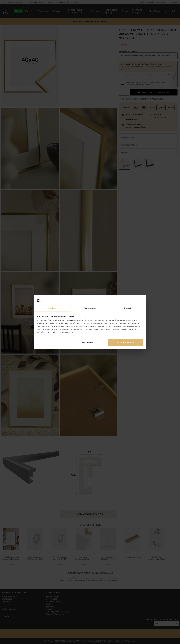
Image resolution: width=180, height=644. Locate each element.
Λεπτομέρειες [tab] (90, 308)
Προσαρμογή (90, 342)
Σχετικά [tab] (127, 308)
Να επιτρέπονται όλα (126, 342)
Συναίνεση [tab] (52, 308)
